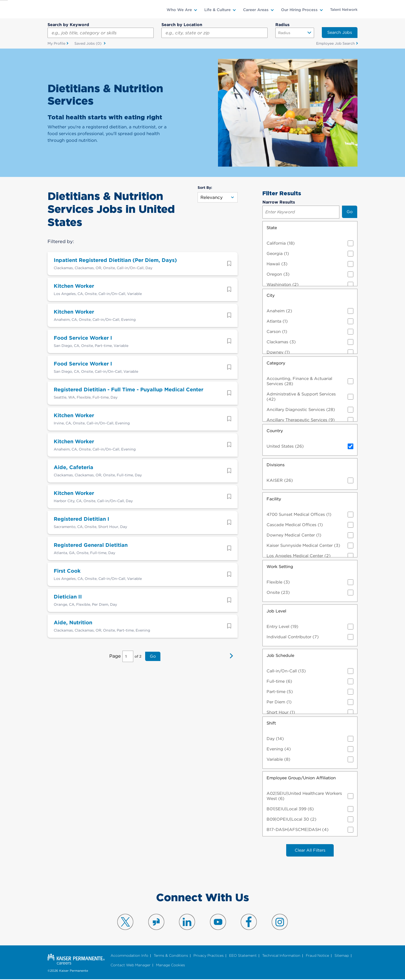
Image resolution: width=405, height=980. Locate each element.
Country (275, 431)
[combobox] (215, 33)
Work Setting (280, 567)
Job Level (276, 611)
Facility (274, 499)
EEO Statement (243, 956)
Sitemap (342, 956)
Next (230, 671)
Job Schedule (280, 656)
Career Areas (256, 10)
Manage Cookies (170, 966)
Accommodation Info (129, 956)
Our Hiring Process (299, 10)
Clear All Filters (310, 851)
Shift (271, 723)
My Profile (56, 44)
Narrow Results (279, 202)
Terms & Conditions (171, 956)
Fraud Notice (317, 956)
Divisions (276, 465)
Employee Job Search (336, 44)
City (271, 296)
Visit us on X (125, 923)
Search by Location (182, 25)
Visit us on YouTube (218, 923)
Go (152, 671)
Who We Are (179, 10)
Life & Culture (217, 10)
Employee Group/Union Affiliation (301, 778)
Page (116, 670)
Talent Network (344, 10)
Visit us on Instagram (280, 923)
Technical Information (281, 956)
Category (276, 363)
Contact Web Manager (131, 966)
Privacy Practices (209, 956)
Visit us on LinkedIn (187, 923)
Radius (282, 25)
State (272, 228)
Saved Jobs (88, 44)
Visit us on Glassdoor (156, 923)
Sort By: (205, 188)
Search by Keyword (68, 25)
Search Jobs (340, 32)
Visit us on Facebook (249, 923)
